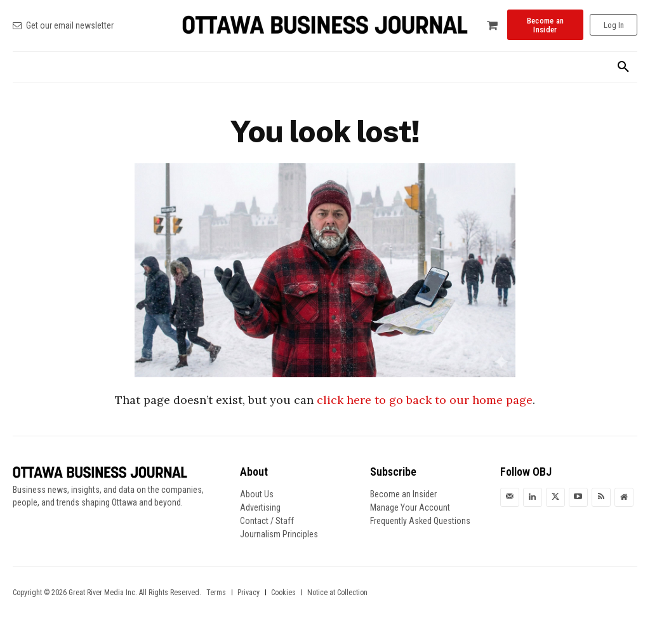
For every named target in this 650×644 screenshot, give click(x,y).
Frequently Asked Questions (420, 521)
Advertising (260, 507)
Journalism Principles (279, 534)
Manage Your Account (410, 507)
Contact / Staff (267, 521)
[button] (623, 67)
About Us (257, 494)
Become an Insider (403, 494)
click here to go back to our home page (425, 400)
